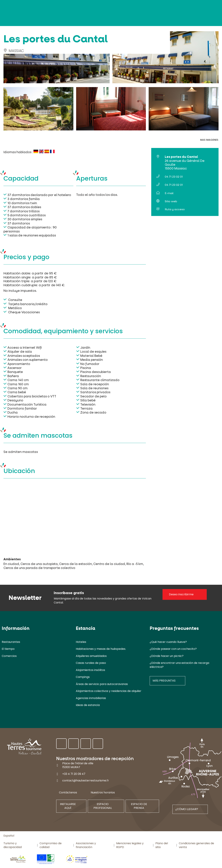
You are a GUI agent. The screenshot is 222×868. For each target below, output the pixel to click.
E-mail (169, 193)
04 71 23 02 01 (174, 177)
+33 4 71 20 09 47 (74, 774)
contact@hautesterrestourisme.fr (86, 780)
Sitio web (171, 201)
